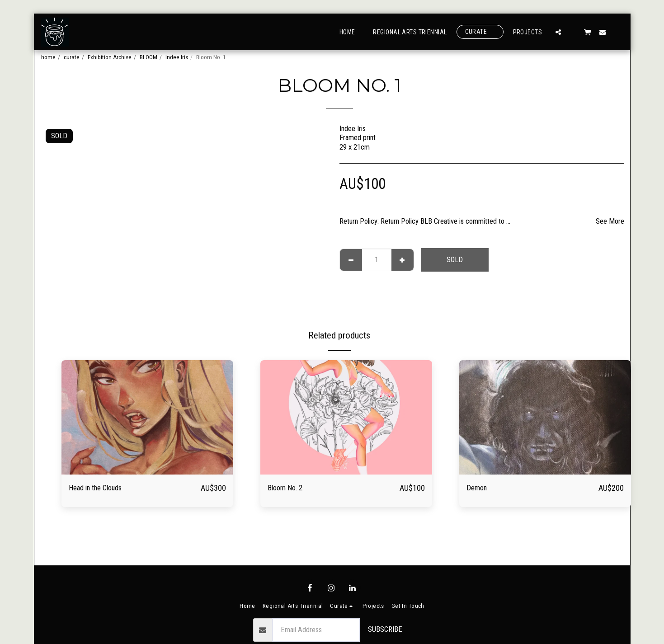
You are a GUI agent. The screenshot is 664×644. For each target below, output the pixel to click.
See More (610, 221)
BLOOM (148, 57)
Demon (479, 488)
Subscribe (385, 629)
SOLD (455, 260)
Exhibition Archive (110, 57)
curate (72, 57)
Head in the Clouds (102, 488)
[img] (147, 417)
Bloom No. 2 (289, 488)
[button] (558, 32)
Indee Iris (177, 57)
